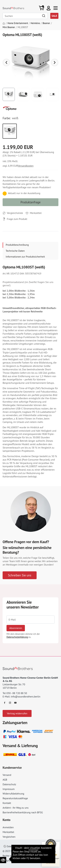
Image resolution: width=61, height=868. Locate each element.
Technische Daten (15, 251)
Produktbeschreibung (17, 245)
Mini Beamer (9, 27)
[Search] (25, 16)
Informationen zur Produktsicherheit (25, 257)
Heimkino (35, 23)
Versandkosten (26, 166)
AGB (5, 780)
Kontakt (7, 803)
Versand (7, 775)
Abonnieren (16, 628)
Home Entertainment (18, 23)
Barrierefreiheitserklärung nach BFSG (23, 812)
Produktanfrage (30, 202)
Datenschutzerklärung (17, 637)
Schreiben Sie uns (20, 575)
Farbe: (7, 118)
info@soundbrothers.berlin (25, 696)
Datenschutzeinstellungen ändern (22, 846)
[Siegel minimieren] (56, 844)
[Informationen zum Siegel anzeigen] (51, 863)
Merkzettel (8, 832)
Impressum (9, 789)
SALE (54, 16)
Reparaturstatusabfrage (15, 798)
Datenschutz (9, 784)
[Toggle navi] (56, 8)
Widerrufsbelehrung (13, 794)
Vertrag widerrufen (17, 713)
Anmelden (8, 827)
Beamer (46, 23)
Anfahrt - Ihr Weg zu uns (16, 808)
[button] (49, 8)
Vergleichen (9, 837)
